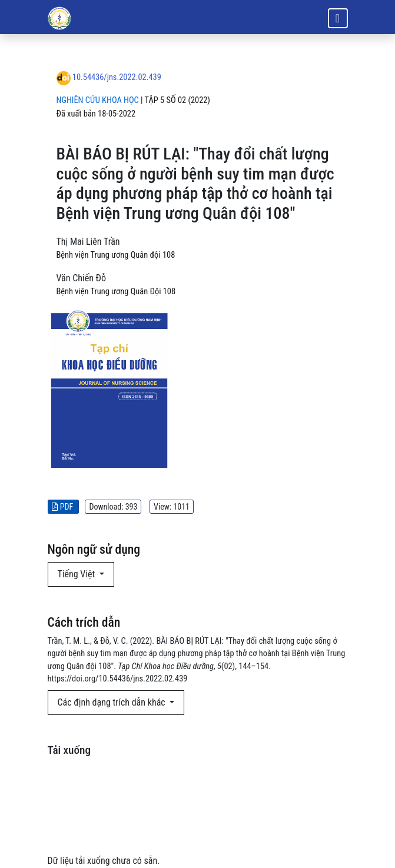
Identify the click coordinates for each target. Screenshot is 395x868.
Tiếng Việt (77, 574)
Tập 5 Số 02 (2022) (177, 100)
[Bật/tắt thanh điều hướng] (338, 18)
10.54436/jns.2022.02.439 (117, 77)
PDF (64, 507)
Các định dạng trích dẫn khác (113, 702)
